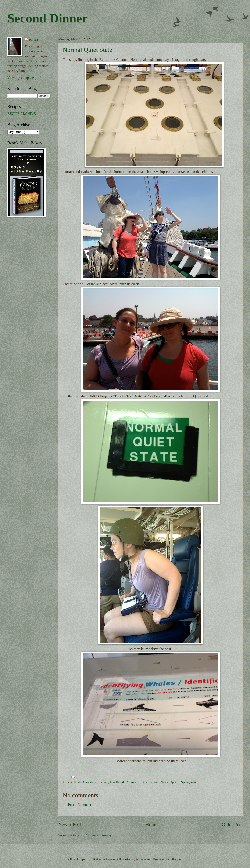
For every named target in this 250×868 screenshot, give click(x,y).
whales (196, 782)
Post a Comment (80, 805)
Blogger (176, 859)
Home (151, 824)
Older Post (232, 824)
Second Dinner (47, 18)
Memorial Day (137, 782)
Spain (185, 782)
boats (78, 782)
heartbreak (117, 782)
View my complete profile (26, 78)
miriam (154, 782)
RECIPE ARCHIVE (22, 114)
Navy (164, 782)
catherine (102, 782)
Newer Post (70, 824)
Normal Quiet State (87, 50)
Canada (88, 782)
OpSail (174, 782)
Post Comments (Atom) (94, 835)
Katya (34, 40)
